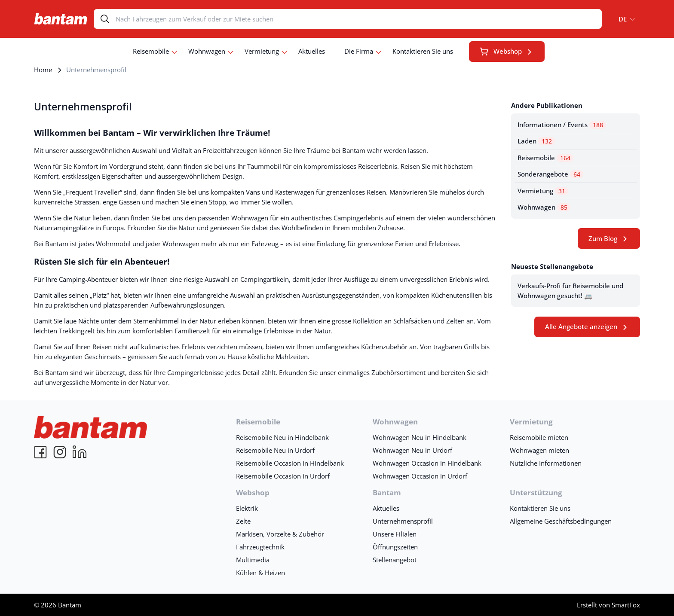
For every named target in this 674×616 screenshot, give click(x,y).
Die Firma (359, 51)
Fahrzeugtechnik (260, 547)
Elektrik (247, 508)
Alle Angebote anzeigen (581, 326)
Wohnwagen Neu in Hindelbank (420, 437)
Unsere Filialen (395, 534)
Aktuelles (312, 51)
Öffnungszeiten (395, 547)
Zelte (243, 521)
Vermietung (262, 51)
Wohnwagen (207, 51)
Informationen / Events (562, 125)
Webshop (501, 51)
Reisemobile (151, 51)
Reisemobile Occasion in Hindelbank (290, 463)
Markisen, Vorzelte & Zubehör (280, 534)
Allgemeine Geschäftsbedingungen (561, 521)
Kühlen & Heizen (260, 573)
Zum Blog (603, 238)
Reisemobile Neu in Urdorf (275, 450)
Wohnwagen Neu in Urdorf (412, 450)
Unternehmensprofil (403, 521)
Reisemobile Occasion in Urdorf (283, 476)
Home (43, 70)
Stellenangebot (395, 560)
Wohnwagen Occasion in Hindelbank (427, 463)
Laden (536, 141)
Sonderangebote (550, 174)
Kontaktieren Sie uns (423, 51)
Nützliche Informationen (546, 463)
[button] (624, 19)
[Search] (358, 19)
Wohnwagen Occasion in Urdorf (420, 476)
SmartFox (626, 605)
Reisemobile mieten (539, 437)
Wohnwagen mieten (539, 450)
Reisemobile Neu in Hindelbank (282, 437)
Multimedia (253, 560)
